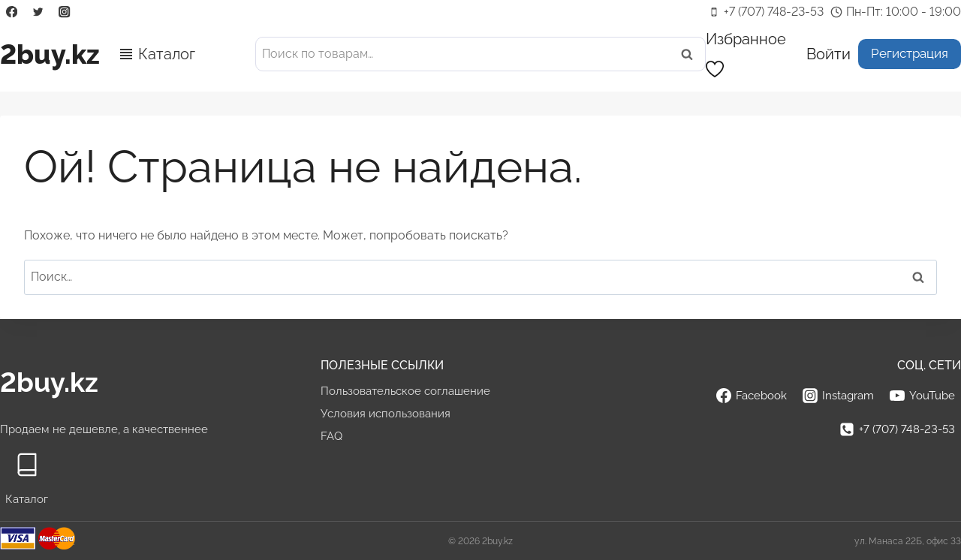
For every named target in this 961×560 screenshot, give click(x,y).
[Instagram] (65, 12)
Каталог (167, 54)
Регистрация (910, 53)
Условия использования (386, 414)
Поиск (691, 54)
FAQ (331, 436)
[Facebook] (12, 12)
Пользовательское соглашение (405, 391)
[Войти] (828, 54)
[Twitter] (38, 12)
